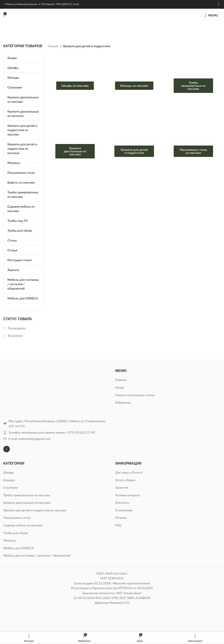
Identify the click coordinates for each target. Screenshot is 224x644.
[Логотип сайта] (112, 15)
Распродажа (17, 328)
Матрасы (10, 540)
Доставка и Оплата (129, 472)
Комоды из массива (134, 86)
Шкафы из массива (75, 86)
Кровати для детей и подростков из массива (35, 510)
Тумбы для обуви (15, 533)
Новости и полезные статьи (135, 395)
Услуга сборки (125, 480)
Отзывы (121, 518)
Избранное (123, 402)
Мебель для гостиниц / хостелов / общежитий (37, 555)
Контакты (122, 503)
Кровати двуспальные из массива (75, 151)
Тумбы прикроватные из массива (193, 86)
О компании (124, 510)
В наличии (15, 336)
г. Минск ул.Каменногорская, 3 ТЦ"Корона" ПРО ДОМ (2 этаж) (41, 4)
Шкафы (9, 472)
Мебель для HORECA (18, 548)
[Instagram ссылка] (219, 4)
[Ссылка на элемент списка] (56, 432)
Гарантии (122, 487)
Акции (120, 387)
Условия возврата (128, 495)
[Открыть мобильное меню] (211, 15)
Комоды (9, 480)
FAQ (118, 525)
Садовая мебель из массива (23, 525)
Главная (53, 46)
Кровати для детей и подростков (134, 151)
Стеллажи (10, 487)
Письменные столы (17, 518)
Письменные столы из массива (193, 151)
